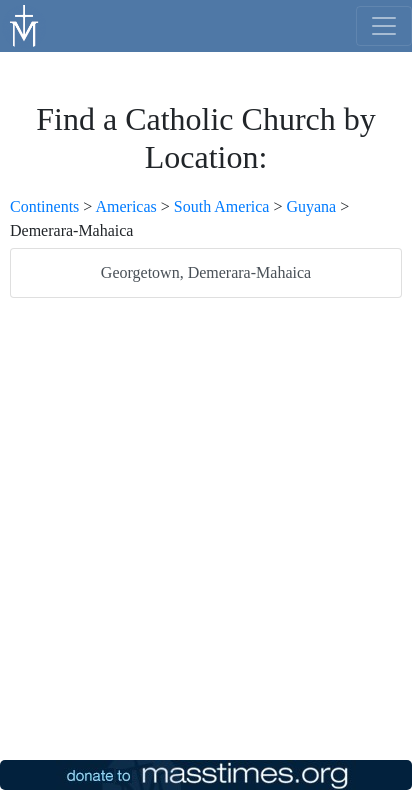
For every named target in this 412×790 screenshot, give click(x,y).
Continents (44, 206)
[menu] (384, 26)
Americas (125, 206)
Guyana (311, 206)
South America (222, 206)
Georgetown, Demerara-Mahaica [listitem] (206, 272)
